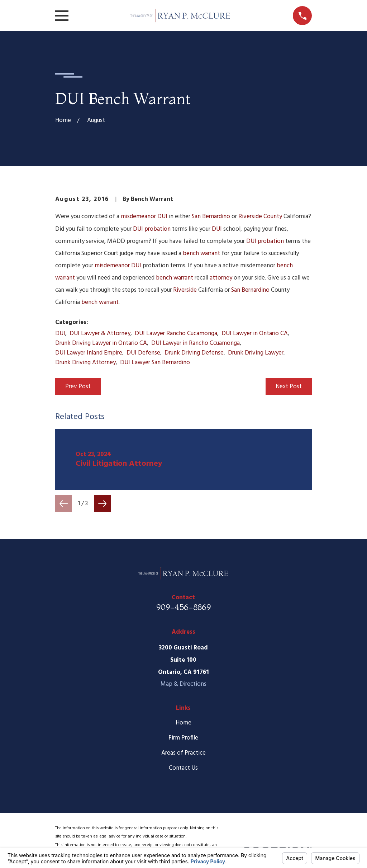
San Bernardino (211, 217)
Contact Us (183, 768)
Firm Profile (183, 738)
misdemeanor (138, 217)
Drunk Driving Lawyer (256, 353)
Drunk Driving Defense (194, 353)
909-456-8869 (183, 607)
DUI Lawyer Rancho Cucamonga (176, 334)
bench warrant (201, 254)
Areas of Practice (183, 753)
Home (183, 723)
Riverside (185, 290)
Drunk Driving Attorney (85, 363)
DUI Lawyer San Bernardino (155, 363)
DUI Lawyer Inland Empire (89, 353)
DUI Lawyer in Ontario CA (255, 334)
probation (158, 229)
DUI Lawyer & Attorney (100, 334)
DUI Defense (143, 353)
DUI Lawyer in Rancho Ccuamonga (196, 343)
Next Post (289, 387)
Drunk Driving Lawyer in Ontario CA (101, 343)
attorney (221, 278)
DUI (162, 217)
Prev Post (78, 387)
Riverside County (260, 217)
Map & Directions (183, 684)
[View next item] (102, 504)
